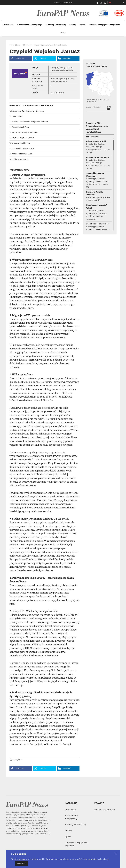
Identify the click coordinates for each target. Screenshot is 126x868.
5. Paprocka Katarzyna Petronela (24, 132)
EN (110, 2)
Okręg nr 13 (27, 45)
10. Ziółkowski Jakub (19, 159)
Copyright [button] (16, 760)
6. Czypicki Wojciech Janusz (22, 138)
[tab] (45, 760)
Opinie (82, 25)
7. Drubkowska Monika (20, 143)
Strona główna (15, 45)
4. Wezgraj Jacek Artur (19, 127)
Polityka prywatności (105, 810)
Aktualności (8, 25)
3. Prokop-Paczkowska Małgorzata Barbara (29, 122)
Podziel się (17, 58)
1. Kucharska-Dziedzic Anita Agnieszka (27, 111)
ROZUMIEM (21, 863)
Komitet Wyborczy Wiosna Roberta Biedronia (51, 45)
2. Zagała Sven (16, 116)
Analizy (73, 25)
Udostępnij (65, 58)
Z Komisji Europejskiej (56, 25)
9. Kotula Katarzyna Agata (21, 154)
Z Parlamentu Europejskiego (30, 25)
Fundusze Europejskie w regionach (105, 25)
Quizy (63, 32)
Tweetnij (40, 58)
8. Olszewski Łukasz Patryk (22, 149)
